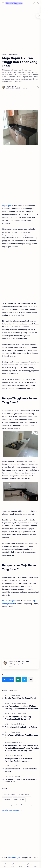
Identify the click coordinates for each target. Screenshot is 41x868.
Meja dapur (7, 206)
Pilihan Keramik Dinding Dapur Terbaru (21, 727)
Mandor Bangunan (9, 601)
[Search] (38, 3)
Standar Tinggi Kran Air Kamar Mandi (20, 698)
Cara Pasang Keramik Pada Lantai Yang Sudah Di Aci (21, 781)
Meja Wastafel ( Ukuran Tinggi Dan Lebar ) (22, 736)
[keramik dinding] (18, 724)
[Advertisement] (20, 29)
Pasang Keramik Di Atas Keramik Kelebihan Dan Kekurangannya (18, 760)
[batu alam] (7, 800)
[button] (34, 3)
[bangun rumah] (24, 794)
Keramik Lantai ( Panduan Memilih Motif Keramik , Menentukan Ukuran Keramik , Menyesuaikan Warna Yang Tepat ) (22, 748)
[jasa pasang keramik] (20, 703)
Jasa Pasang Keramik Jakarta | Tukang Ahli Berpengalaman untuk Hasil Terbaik (22, 707)
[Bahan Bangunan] (10, 794)
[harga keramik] (19, 800)
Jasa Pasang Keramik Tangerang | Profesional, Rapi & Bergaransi (19, 718)
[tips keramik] (17, 695)
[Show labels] (12, 810)
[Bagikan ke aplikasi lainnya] (31, 679)
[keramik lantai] (18, 742)
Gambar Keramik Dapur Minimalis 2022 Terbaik (21, 770)
